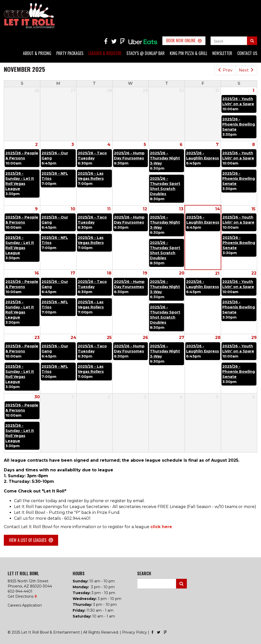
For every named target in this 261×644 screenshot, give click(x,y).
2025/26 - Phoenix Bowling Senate (239, 124)
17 (73, 273)
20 (182, 273)
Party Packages (70, 53)
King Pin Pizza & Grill (188, 53)
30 (37, 397)
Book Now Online (181, 40)
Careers (14, 605)
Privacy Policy (134, 632)
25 (109, 338)
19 (145, 273)
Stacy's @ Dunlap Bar (146, 53)
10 (73, 209)
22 (254, 273)
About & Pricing (37, 53)
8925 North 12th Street (28, 581)
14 (218, 209)
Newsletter (222, 53)
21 (217, 273)
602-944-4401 (20, 591)
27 (182, 338)
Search (181, 584)
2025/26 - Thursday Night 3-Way (165, 158)
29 (254, 338)
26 (145, 338)
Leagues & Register (105, 53)
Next (246, 70)
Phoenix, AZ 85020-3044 (30, 586)
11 (109, 209)
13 (181, 209)
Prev (225, 70)
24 (73, 338)
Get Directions (21, 596)
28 (218, 338)
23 (37, 338)
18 (109, 273)
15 (253, 209)
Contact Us (247, 53)
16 (37, 273)
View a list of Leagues (28, 540)
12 (145, 209)
